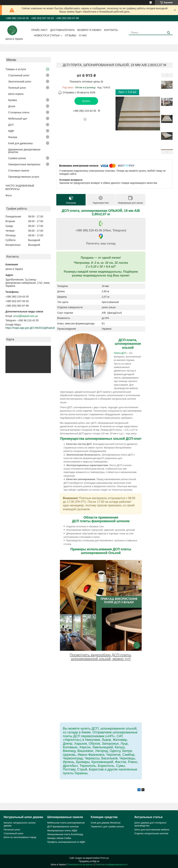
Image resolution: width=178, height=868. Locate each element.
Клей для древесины (20, 143)
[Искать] (168, 33)
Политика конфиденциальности (111, 865)
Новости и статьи (47, 35)
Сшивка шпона (17, 158)
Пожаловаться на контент (80, 865)
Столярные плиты (19, 112)
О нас (83, 35)
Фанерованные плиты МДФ (62, 830)
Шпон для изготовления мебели (152, 830)
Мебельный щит (18, 119)
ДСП (11, 125)
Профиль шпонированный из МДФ (66, 842)
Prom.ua (105, 858)
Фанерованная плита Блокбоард (65, 834)
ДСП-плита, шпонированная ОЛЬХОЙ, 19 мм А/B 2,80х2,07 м (101, 212)
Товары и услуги (16, 69)
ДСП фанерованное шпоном (63, 826)
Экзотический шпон (20, 82)
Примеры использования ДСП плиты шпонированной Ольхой (101, 551)
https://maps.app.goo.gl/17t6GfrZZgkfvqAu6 (30, 328)
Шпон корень (16, 94)
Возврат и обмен (89, 30)
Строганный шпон (19, 75)
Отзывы (71, 35)
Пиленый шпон (17, 88)
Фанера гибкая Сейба (59, 838)
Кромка (13, 100)
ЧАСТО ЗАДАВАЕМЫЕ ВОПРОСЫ (20, 187)
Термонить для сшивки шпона (107, 826)
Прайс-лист (39, 30)
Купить (86, 101)
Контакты (111, 30)
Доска (12, 106)
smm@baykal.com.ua (26, 316)
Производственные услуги (24, 177)
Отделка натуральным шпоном (151, 833)
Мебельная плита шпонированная (66, 823)
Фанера (13, 137)
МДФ (11, 131)
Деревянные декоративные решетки (24, 151)
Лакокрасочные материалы (24, 164)
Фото (9, 195)
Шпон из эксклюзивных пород (20, 837)
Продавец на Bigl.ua (89, 861)
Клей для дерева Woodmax (106, 823)
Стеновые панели (19, 171)
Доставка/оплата (62, 30)
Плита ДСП (120, 353)
